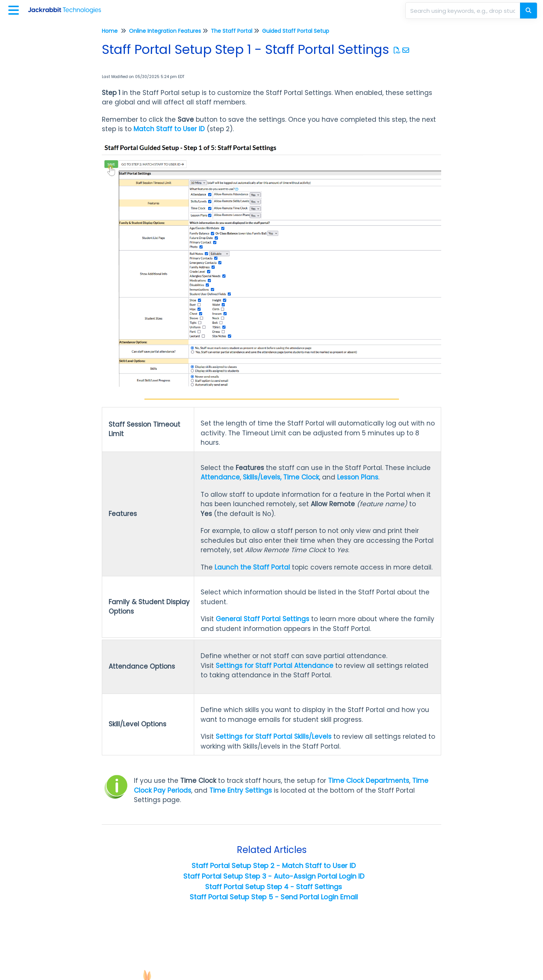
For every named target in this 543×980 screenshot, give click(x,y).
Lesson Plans (358, 477)
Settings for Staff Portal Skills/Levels (274, 737)
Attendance (220, 477)
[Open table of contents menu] (15, 9)
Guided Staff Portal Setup (296, 31)
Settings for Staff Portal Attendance (275, 666)
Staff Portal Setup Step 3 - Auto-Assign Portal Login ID (274, 876)
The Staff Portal (232, 31)
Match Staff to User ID (169, 129)
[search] (463, 11)
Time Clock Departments (369, 781)
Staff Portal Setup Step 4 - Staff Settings (274, 887)
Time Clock (301, 477)
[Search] (528, 11)
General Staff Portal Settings (262, 619)
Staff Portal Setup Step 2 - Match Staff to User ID (274, 866)
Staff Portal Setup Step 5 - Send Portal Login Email (274, 897)
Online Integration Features (165, 31)
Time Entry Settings (241, 790)
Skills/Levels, (262, 477)
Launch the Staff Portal (252, 567)
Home (110, 31)
